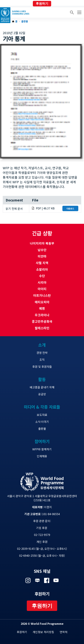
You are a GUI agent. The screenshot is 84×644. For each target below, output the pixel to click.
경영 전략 (42, 353)
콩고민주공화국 (42, 321)
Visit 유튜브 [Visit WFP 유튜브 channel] (56, 580)
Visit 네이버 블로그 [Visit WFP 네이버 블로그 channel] (37, 580)
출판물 (25, 21)
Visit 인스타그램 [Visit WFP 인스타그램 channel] (28, 580)
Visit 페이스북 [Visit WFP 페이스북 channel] (47, 580)
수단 (42, 276)
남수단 (42, 250)
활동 (42, 379)
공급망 (42, 394)
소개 (42, 345)
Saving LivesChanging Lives (21, 12)
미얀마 (42, 256)
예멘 (42, 308)
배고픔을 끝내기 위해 (42, 387)
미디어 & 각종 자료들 (42, 407)
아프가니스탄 (42, 295)
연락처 (64, 632)
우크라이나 (42, 315)
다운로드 (70, 208)
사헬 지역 (42, 263)
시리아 (42, 282)
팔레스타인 (42, 328)
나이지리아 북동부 (42, 243)
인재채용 (42, 456)
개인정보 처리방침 (43, 632)
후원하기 (42, 4)
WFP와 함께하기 (42, 449)
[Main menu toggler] (79, 12)
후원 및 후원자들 (42, 367)
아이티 (42, 289)
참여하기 (42, 441)
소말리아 (42, 269)
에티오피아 (42, 302)
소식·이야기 (42, 422)
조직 (42, 360)
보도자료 (42, 415)
